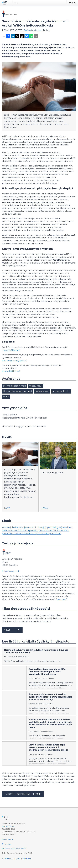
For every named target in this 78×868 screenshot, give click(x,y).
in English (16, 858)
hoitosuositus (36, 386)
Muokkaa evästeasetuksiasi (14, 849)
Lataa (7, 508)
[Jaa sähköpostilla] (36, 37)
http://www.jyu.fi (10, 571)
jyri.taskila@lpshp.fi (11, 350)
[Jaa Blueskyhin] (27, 37)
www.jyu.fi (62, 599)
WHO (6, 397)
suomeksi (6, 858)
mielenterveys (42, 391)
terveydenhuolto (61, 391)
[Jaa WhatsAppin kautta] (31, 37)
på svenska (26, 858)
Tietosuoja (7, 844)
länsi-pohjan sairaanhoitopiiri (17, 391)
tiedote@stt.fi (8, 826)
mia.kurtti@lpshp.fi (11, 371)
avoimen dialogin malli (14, 386)
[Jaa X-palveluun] (17, 37)
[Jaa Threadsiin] (22, 37)
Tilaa (12, 630)
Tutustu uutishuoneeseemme (23, 794)
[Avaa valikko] (17, 3)
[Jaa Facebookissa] (8, 37)
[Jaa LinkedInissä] (13, 37)
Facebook (6, 840)
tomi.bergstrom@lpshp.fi (14, 360)
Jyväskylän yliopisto (33, 30)
